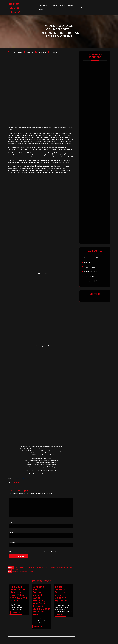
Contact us (41, 10)
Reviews (87, 276)
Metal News (18, 483)
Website (46, 474)
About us (54, 6)
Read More (16, 613)
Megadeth (26, 478)
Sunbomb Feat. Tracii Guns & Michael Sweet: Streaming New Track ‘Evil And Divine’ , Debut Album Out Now (41, 600)
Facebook (39, 474)
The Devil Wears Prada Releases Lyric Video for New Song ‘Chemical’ (19, 594)
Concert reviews (90, 258)
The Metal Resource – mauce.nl (15, 8)
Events (86, 262)
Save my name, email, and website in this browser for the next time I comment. (37, 552)
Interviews (88, 267)
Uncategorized (89, 281)
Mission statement (67, 6)
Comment (13, 497)
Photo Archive (42, 6)
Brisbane (16, 478)
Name (12, 523)
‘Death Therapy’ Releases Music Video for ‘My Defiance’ (63, 594)
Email (12, 532)
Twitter (52, 474)
